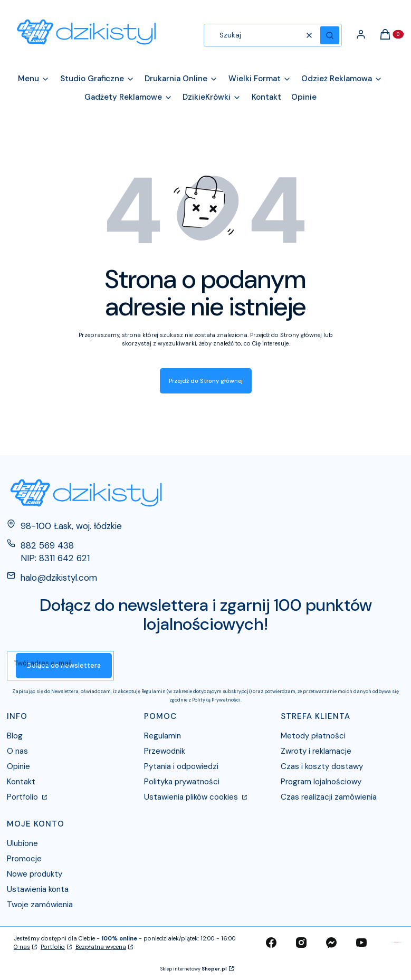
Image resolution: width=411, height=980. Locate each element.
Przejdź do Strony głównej (206, 381)
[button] (330, 35)
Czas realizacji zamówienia (329, 797)
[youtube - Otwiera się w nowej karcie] (361, 943)
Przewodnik (165, 751)
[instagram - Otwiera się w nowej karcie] (301, 943)
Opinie (18, 766)
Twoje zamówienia (40, 905)
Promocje (24, 859)
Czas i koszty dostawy (322, 766)
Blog (15, 736)
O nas (17, 751)
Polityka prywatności (182, 782)
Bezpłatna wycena (101, 947)
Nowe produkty (35, 874)
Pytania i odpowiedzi (181, 766)
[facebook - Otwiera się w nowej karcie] (271, 943)
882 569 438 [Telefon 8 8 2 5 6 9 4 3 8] (47, 545)
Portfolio (23, 797)
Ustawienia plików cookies (192, 797)
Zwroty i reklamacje (316, 751)
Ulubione (22, 843)
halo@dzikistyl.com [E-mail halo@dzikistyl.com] (59, 578)
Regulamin (163, 736)
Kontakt (21, 782)
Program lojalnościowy (321, 782)
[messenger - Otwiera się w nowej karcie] (331, 943)
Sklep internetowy (194, 969)
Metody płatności (313, 736)
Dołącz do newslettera (64, 665)
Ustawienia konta (38, 889)
